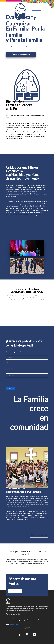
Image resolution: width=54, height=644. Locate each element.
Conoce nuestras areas (39, 535)
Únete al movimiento (21, 55)
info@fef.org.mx (14, 624)
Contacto (15, 591)
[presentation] (18, 383)
